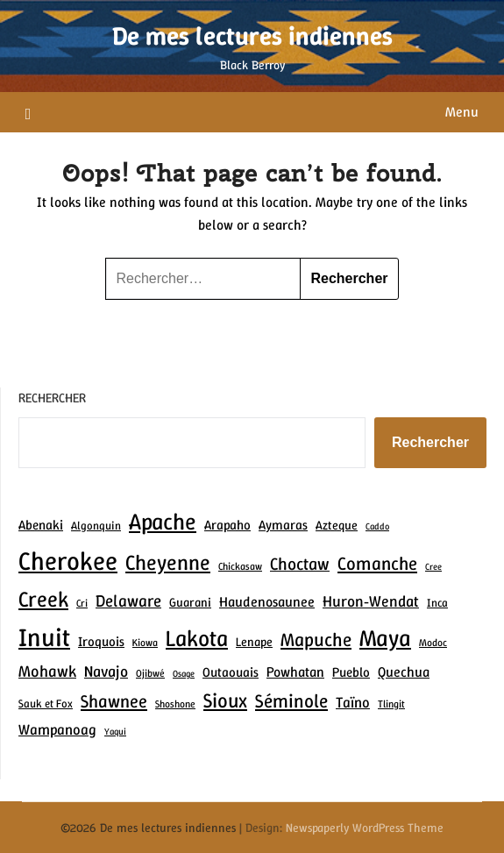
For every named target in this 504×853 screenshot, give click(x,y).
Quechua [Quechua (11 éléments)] (404, 672)
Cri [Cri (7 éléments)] (82, 603)
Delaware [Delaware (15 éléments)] (128, 601)
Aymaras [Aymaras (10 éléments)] (283, 525)
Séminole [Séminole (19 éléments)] (291, 701)
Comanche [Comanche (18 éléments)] (377, 564)
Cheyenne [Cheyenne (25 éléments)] (168, 562)
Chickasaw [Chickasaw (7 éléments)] (240, 566)
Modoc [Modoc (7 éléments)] (433, 643)
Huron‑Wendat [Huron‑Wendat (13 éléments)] (371, 601)
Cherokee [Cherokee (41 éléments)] (68, 561)
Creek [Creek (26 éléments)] (43, 599)
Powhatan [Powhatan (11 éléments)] (295, 672)
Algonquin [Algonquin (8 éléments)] (96, 526)
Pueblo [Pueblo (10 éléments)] (351, 672)
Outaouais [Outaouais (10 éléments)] (231, 672)
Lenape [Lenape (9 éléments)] (254, 642)
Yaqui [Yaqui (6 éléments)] (115, 731)
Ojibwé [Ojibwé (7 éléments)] (150, 673)
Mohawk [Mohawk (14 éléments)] (47, 671)
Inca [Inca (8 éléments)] (437, 603)
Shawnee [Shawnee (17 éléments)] (114, 701)
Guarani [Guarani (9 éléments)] (190, 602)
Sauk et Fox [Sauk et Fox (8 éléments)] (46, 704)
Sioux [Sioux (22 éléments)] (225, 700)
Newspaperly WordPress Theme (365, 828)
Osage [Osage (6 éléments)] (184, 673)
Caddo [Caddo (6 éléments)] (377, 526)
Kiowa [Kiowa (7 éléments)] (145, 643)
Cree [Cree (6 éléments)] (433, 566)
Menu (462, 112)
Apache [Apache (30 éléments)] (163, 521)
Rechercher (52, 398)
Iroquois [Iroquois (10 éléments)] (101, 642)
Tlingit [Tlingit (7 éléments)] (391, 704)
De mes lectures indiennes (252, 36)
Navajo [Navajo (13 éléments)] (106, 672)
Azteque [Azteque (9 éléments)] (337, 525)
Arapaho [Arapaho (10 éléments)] (227, 525)
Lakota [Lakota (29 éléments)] (197, 638)
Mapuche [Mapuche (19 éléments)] (316, 640)
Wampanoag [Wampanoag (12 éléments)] (57, 729)
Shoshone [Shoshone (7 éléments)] (175, 704)
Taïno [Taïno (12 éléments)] (353, 702)
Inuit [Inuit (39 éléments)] (44, 637)
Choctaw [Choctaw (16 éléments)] (300, 564)
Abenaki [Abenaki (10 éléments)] (41, 525)
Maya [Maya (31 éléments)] (385, 638)
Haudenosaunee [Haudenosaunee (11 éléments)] (267, 602)
